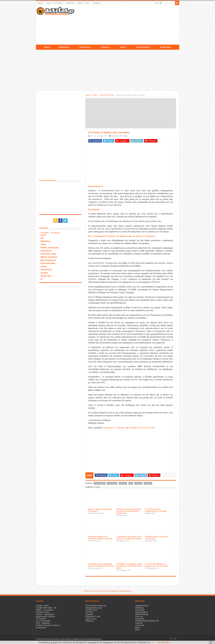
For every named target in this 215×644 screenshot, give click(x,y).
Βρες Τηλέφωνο (48, 260)
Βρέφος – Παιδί (83, 3)
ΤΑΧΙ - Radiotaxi (43, 623)
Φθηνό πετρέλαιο (49, 257)
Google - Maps (42, 606)
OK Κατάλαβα (163, 642)
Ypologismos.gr (142, 606)
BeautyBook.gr (142, 612)
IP (42, 279)
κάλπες (123, 483)
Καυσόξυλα (46, 251)
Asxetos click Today (107, 95)
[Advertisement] (127, 25)
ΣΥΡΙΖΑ (139, 483)
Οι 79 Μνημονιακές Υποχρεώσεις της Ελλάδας (156, 510)
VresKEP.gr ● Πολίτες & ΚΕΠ (142, 428)
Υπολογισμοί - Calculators (115, 428)
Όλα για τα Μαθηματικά (111, 591)
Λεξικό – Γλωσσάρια (54, 3)
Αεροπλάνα (46, 269)
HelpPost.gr (88, 591)
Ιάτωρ (138, 627)
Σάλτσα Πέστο (92, 610)
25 (92, 136)
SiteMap (75, 639)
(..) (153, 642)
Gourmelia (140, 619)
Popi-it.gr (97, 591)
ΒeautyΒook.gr (126, 591)
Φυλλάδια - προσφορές (50, 233)
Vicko (43, 244)
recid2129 (112, 483)
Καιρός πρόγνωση (50, 247)
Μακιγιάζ (89, 614)
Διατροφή (96, 3)
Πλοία (43, 266)
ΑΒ (42, 238)
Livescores (140, 625)
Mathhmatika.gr (142, 614)
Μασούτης (46, 241)
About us (58, 639)
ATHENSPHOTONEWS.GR (147, 621)
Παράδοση (70, 3)
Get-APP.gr (140, 610)
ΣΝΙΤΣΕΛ (90, 612)
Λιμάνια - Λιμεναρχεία (45, 614)
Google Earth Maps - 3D (46, 608)
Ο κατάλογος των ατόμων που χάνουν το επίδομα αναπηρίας (129, 538)
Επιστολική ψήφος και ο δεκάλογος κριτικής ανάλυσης (100, 538)
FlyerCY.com (91, 619)
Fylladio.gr (140, 608)
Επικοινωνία (84, 639)
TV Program (41, 619)
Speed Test (46, 276)
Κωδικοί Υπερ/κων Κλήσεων (48, 625)
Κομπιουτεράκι (48, 263)
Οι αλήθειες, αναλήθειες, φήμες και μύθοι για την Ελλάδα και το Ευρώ (129, 566)
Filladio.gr (90, 621)
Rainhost (139, 623)
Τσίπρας (148, 483)
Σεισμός (44, 273)
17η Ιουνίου (100, 483)
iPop (137, 630)
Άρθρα (95, 95)
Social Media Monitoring (96, 606)
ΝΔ (131, 483)
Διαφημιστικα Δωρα (94, 608)
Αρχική (88, 95)
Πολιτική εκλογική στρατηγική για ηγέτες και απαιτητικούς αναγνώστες (128, 511)
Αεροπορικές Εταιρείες (46, 616)
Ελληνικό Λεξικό (43, 612)
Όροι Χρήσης (67, 639)
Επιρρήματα (41, 627)
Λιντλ (43, 235)
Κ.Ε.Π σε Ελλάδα (43, 621)
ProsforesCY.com (93, 616)
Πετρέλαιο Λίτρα (48, 254)
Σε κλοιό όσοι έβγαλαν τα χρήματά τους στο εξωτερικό (157, 565)
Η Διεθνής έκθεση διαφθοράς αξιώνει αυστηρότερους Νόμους (101, 565)
